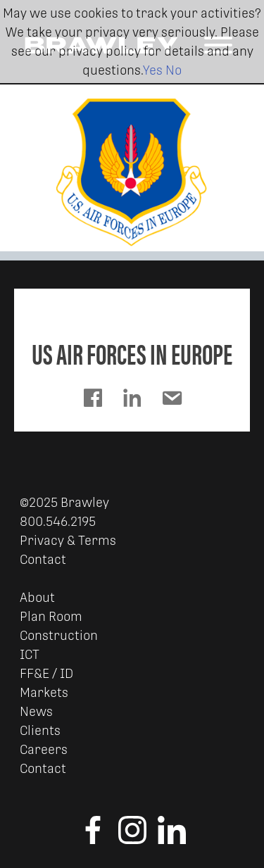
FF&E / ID (46, 673)
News (36, 711)
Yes (153, 70)
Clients (40, 730)
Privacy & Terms (68, 540)
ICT (30, 654)
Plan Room (51, 616)
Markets (44, 692)
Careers (44, 749)
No (174, 70)
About (37, 597)
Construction (59, 635)
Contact (43, 559)
